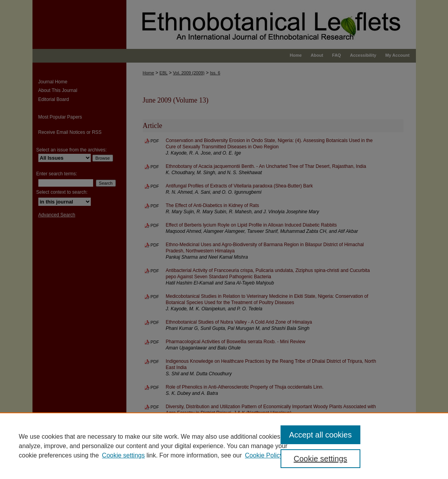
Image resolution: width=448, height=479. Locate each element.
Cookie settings (123, 455)
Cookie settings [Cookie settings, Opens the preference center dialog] (321, 459)
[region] (224, 446)
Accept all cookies (320, 435)
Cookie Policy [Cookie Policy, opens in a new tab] (264, 455)
